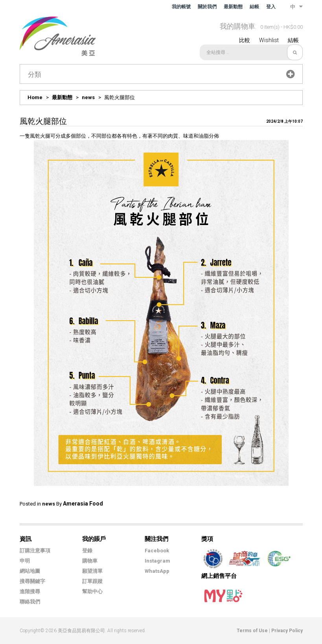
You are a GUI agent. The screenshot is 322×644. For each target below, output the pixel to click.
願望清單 (92, 571)
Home (35, 97)
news (88, 97)
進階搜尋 (30, 591)
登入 (271, 7)
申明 (25, 561)
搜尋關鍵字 (32, 581)
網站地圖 (30, 571)
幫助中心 (92, 591)
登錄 (87, 551)
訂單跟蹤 (92, 581)
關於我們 (207, 7)
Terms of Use (252, 631)
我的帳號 (181, 7)
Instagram (157, 561)
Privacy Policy (287, 631)
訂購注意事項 (35, 551)
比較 (245, 40)
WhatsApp (157, 571)
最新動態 (233, 7)
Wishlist (269, 40)
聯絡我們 (30, 602)
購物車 (90, 561)
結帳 (254, 7)
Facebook (157, 551)
